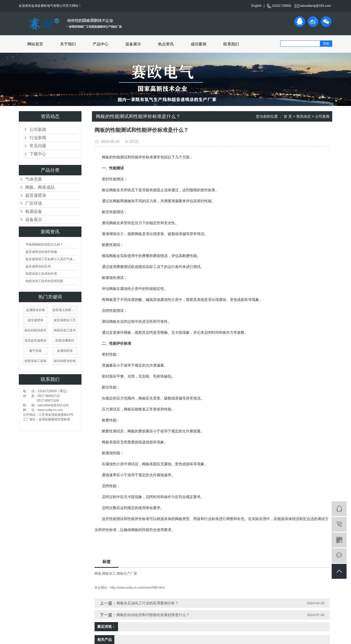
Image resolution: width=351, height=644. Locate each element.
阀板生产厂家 (127, 573)
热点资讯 (166, 44)
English (256, 6)
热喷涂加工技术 (65, 330)
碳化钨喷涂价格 (65, 361)
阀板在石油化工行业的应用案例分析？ (148, 603)
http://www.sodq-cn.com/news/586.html (137, 588)
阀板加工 (109, 573)
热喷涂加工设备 (36, 361)
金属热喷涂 (65, 351)
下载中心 (38, 154)
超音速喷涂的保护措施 (41, 252)
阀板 (98, 573)
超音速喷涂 (36, 195)
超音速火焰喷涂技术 (65, 310)
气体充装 (34, 179)
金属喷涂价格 (36, 310)
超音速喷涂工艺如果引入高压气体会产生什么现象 (51, 259)
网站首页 (35, 44)
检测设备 (34, 211)
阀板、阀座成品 (40, 187)
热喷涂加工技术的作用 (41, 274)
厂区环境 (34, 203)
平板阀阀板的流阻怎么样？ (44, 245)
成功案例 (198, 44)
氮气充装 (36, 351)
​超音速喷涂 (36, 320)
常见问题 (38, 146)
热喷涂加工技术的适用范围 (44, 281)
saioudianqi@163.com (313, 6)
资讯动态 (303, 116)
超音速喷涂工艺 (65, 320)
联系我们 (231, 44)
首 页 (288, 116)
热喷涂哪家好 (65, 341)
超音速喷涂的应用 (38, 266)
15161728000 (279, 6)
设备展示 (133, 44)
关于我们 (68, 44)
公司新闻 (38, 130)
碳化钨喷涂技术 (36, 330)
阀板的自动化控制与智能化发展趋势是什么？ (153, 615)
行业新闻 (38, 138)
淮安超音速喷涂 (36, 341)
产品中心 (101, 44)
